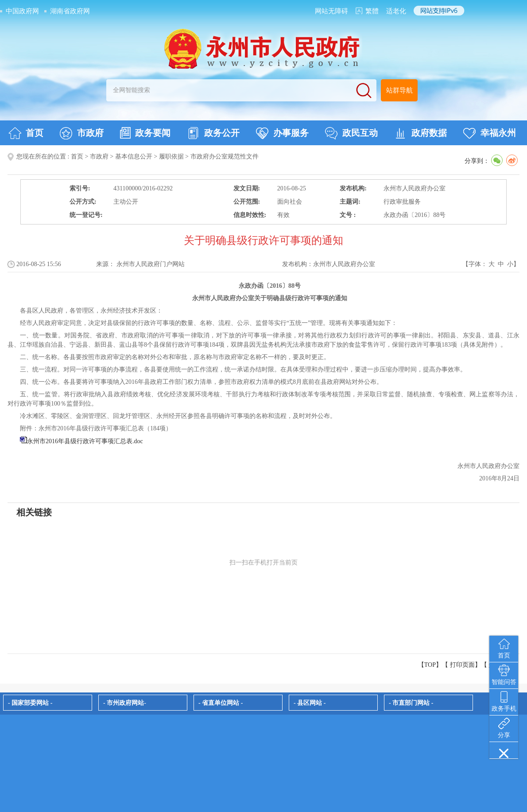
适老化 (396, 11)
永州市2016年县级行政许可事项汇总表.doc (85, 441)
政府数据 (420, 133)
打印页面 (462, 665)
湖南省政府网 (70, 11)
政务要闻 (145, 133)
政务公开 (213, 133)
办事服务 (282, 133)
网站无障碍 (331, 11)
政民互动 (351, 133)
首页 (26, 133)
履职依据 (171, 157)
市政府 (82, 133)
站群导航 (399, 90)
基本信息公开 (134, 157)
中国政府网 (22, 11)
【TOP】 (430, 665)
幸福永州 (490, 133)
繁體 (372, 11)
